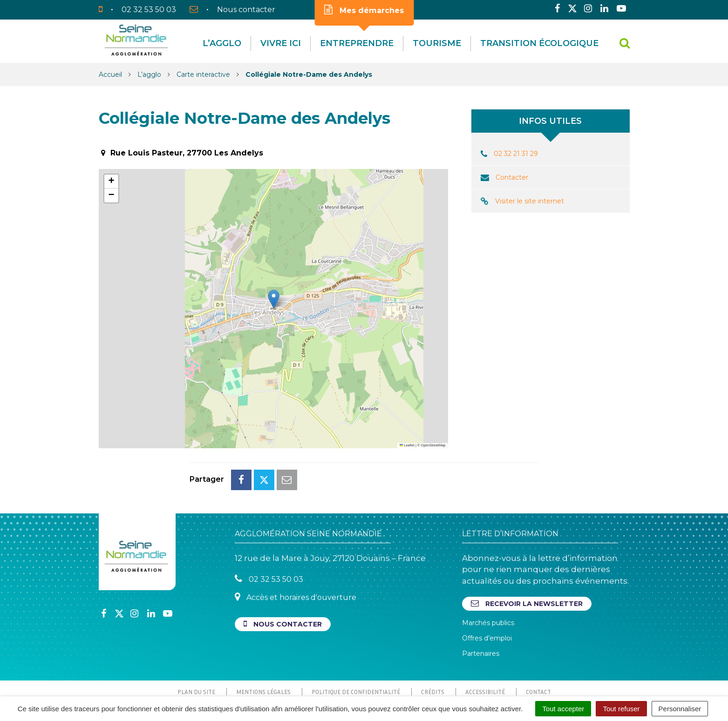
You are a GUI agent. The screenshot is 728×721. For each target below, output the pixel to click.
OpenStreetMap (433, 445)
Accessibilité (485, 650)
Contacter (512, 177)
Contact (538, 650)
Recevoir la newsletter (527, 562)
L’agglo (222, 43)
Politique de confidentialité (356, 650)
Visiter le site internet (530, 201)
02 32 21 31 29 (516, 154)
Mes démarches (364, 10)
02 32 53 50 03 (269, 537)
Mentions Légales (263, 650)
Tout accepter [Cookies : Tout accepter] (563, 709)
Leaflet (407, 445)
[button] (274, 299)
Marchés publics (488, 581)
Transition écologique (539, 43)
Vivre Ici (281, 43)
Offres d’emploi (487, 597)
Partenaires (481, 612)
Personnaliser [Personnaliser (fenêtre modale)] (680, 709)
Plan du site (196, 650)
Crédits (433, 650)
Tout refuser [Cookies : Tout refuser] (621, 709)
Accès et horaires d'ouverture (296, 556)
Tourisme (437, 43)
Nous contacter (283, 583)
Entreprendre (357, 43)
